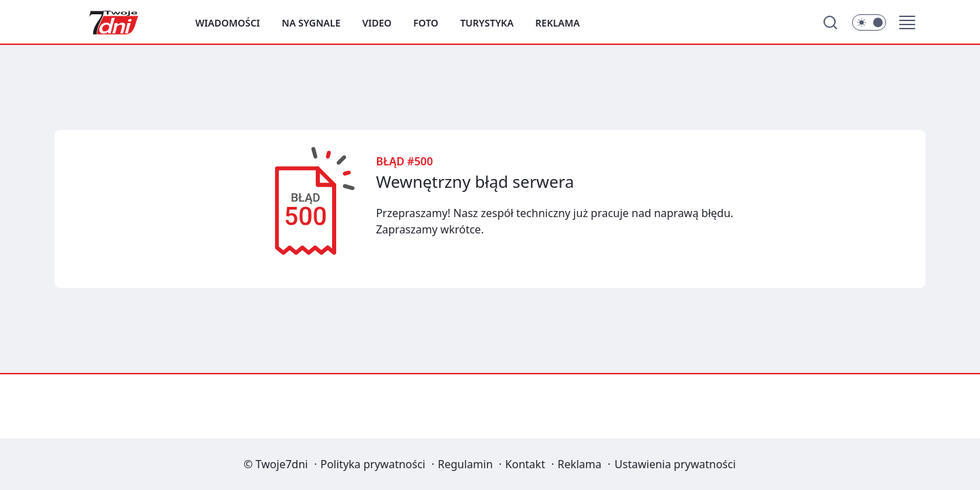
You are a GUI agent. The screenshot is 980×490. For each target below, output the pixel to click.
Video (377, 23)
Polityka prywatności (373, 464)
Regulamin (465, 464)
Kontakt (525, 464)
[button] (907, 22)
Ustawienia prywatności (675, 464)
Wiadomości (228, 23)
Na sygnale (311, 23)
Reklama (558, 23)
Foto (426, 23)
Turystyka (487, 23)
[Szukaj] (830, 22)
